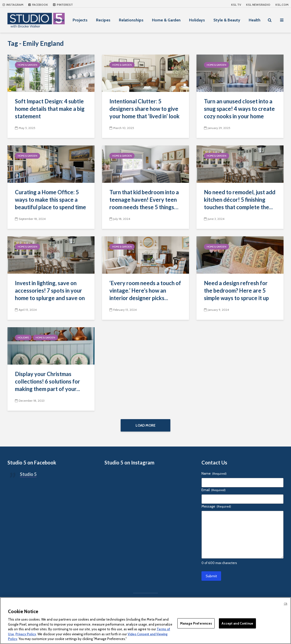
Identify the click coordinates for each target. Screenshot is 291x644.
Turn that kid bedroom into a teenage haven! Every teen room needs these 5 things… (144, 200)
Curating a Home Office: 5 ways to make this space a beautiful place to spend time (50, 200)
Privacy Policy (26, 634)
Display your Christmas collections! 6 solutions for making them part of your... (48, 381)
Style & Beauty (227, 20)
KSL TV (236, 5)
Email (214, 490)
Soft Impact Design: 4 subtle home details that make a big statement (50, 109)
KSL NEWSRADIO (258, 5)
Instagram (13, 5)
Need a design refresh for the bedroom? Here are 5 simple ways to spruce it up (236, 290)
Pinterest (63, 5)
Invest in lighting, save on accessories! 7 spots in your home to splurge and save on (50, 290)
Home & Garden (166, 20)
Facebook (38, 5)
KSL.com (282, 5)
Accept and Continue (237, 623)
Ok (286, 604)
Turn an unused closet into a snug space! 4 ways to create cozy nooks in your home (239, 109)
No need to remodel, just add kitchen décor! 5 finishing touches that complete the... (240, 200)
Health (255, 20)
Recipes (103, 20)
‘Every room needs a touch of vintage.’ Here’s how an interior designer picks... (145, 290)
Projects (80, 20)
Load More (145, 425)
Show (59, 20)
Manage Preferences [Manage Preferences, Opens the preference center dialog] (196, 623)
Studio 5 (28, 474)
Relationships (131, 20)
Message (216, 506)
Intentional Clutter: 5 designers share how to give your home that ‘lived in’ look (145, 109)
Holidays (197, 20)
